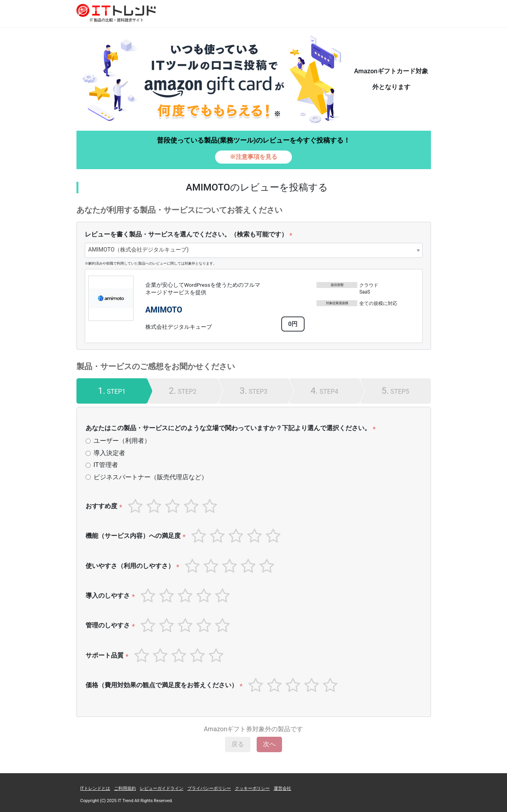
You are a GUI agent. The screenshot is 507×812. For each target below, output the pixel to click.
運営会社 (282, 788)
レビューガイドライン (162, 788)
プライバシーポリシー (209, 788)
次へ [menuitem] (269, 744)
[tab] (112, 391)
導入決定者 (109, 453)
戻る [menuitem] (238, 744)
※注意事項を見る (253, 157)
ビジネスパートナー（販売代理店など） (151, 477)
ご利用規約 (125, 788)
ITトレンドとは (95, 788)
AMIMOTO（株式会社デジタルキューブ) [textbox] (139, 250)
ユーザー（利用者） (122, 441)
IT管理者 (106, 465)
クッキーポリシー (252, 788)
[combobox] (254, 250)
